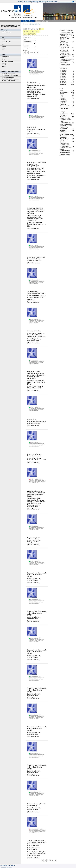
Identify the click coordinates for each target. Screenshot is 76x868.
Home (20, 2)
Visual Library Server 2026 (6, 867)
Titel (3, 40)
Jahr (3, 49)
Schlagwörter (6, 57)
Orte (3, 59)
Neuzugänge (27, 2)
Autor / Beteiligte (7, 42)
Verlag (4, 47)
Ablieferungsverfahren (7, 32)
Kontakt (35, 2)
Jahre (4, 66)
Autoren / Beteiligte (7, 61)
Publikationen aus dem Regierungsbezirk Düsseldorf (10, 75)
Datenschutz (12, 865)
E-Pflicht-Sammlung (36, 24)
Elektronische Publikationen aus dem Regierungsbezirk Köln (10, 26)
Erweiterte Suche (52, 2)
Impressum (42, 2)
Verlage (4, 64)
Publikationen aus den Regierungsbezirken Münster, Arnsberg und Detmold (10, 79)
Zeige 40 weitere (65, 65)
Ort (3, 44)
